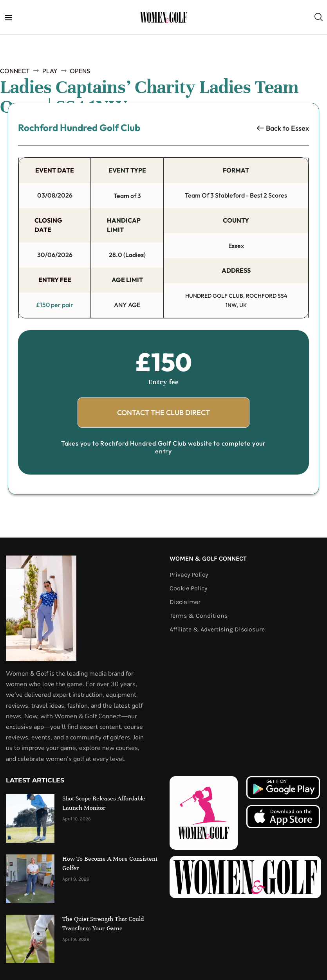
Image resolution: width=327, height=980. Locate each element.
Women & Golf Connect (208, 558)
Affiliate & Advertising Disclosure (217, 629)
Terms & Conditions (199, 615)
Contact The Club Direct (163, 412)
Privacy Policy (189, 574)
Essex (300, 128)
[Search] (318, 17)
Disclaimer (185, 601)
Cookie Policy (188, 588)
